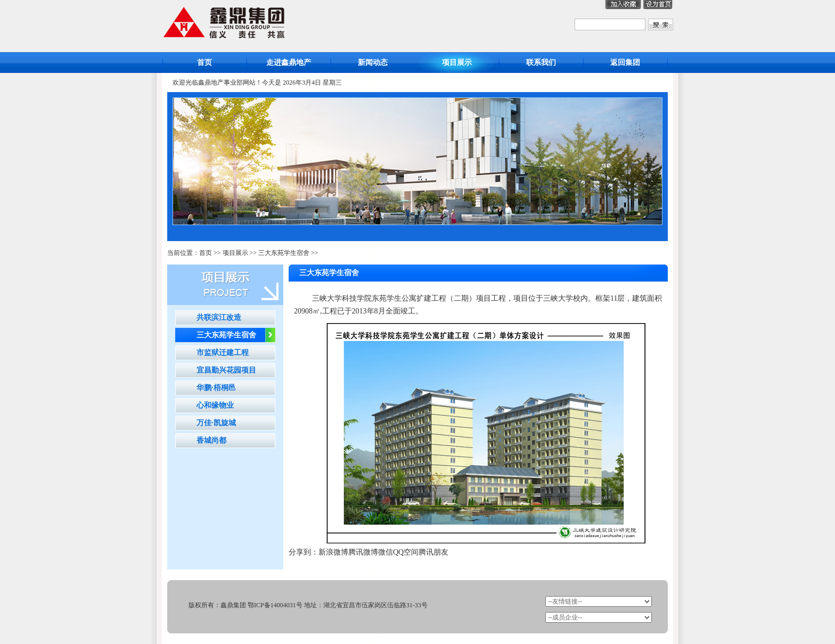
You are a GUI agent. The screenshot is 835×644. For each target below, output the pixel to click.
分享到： (304, 552)
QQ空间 (406, 552)
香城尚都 (211, 440)
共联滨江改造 (219, 317)
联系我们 (541, 63)
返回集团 (625, 63)
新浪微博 (333, 552)
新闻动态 (373, 63)
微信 (386, 552)
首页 (204, 63)
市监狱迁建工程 (223, 353)
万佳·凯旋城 (216, 423)
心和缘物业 (215, 405)
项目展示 (457, 63)
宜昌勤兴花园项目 (226, 370)
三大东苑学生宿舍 (284, 253)
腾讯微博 (363, 552)
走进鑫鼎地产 (289, 63)
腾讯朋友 (433, 552)
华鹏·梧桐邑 (216, 388)
